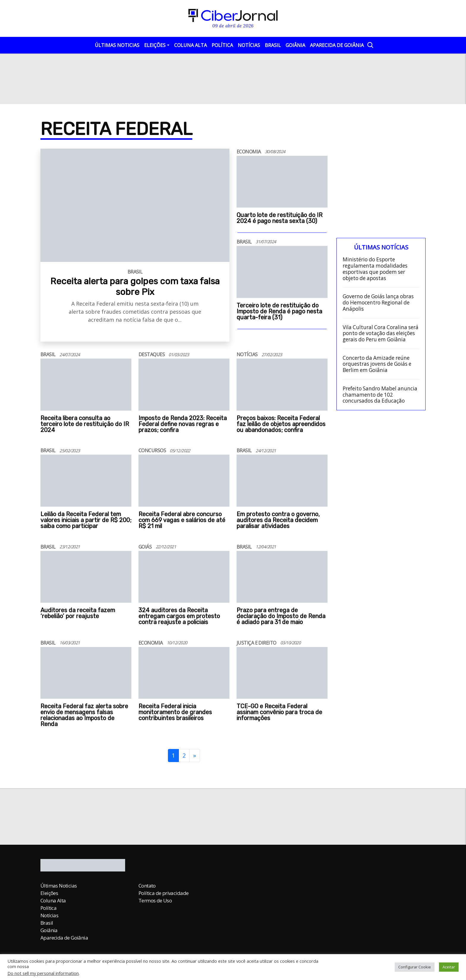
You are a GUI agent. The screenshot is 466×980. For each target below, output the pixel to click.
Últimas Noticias (117, 45)
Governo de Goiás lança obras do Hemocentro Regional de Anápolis (378, 303)
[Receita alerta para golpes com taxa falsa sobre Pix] (135, 269)
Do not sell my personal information (43, 973)
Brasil (273, 45)
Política (222, 45)
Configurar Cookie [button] (415, 967)
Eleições (155, 45)
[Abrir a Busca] (370, 45)
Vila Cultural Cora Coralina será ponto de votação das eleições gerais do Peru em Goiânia (381, 334)
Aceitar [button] (449, 967)
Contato (147, 886)
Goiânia (295, 45)
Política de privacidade (163, 893)
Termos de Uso (155, 900)
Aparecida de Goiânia (337, 45)
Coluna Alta (191, 45)
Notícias (249, 45)
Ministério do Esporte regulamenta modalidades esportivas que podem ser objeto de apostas (375, 269)
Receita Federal (116, 129)
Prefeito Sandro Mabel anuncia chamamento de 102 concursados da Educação (380, 395)
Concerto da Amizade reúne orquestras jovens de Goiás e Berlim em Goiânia (377, 364)
